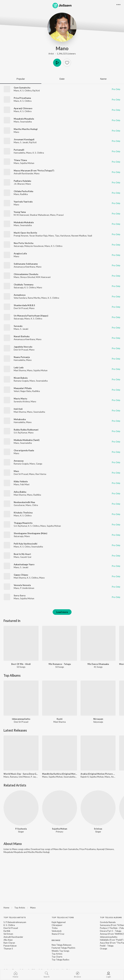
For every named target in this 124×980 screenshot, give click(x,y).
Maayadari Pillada (23, 388)
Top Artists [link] (57, 954)
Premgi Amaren (21, 236)
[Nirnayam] (98, 698)
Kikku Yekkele (21, 481)
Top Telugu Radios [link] (60, 960)
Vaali (90, 236)
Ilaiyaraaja (19, 246)
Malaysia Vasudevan (34, 246)
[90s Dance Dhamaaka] (98, 643)
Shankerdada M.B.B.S (24, 305)
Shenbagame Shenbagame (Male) (30, 533)
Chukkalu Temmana (23, 285)
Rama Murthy (34, 298)
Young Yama (20, 212)
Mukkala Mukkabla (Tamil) (27, 440)
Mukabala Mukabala (24, 222)
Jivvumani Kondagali (24, 139)
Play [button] (57, 63)
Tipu (57, 236)
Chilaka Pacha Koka (23, 191)
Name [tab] (103, 79)
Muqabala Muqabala (24, 119)
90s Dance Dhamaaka (98, 664)
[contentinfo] (62, 940)
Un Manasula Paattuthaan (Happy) (31, 316)
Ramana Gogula (21, 381)
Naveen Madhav (79, 236)
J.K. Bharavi (19, 184)
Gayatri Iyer (26, 557)
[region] (62, 907)
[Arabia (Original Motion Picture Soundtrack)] (98, 753)
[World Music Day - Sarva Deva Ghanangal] (21, 753)
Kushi (60, 719)
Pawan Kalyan (10, 946)
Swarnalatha (26, 122)
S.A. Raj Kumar (20, 433)
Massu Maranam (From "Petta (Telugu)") (34, 171)
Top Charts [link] (57, 957)
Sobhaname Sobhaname (26, 264)
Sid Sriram (8, 934)
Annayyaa (19, 461)
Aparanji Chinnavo (23, 108)
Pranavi (60, 215)
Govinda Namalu (108, 922)
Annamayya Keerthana (24, 267)
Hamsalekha (19, 153)
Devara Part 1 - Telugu (111, 931)
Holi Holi (18, 409)
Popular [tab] (21, 79)
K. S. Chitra (25, 547)
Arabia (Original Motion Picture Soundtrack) (98, 774)
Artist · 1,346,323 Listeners (62, 54)
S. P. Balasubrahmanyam (15, 922)
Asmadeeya (20, 295)
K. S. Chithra (26, 91)
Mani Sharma (20, 370)
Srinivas (98, 829)
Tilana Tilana (20, 160)
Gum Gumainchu (22, 88)
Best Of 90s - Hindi (21, 664)
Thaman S (8, 949)
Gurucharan (19, 505)
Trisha (55, 928)
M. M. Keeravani (21, 215)
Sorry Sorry (20, 596)
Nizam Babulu (21, 378)
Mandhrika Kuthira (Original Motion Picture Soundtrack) (60, 774)
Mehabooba (20, 419)
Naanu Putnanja (22, 357)
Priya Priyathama (22, 98)
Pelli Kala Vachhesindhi (26, 544)
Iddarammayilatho (21, 719)
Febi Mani (25, 484)
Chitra (35, 505)
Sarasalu (18, 326)
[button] (67, 63)
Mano (62, 48)
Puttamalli (19, 150)
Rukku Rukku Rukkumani (26, 430)
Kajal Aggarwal (59, 922)
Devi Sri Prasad (21, 308)
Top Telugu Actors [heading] (63, 917)
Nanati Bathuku (22, 336)
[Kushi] (60, 698)
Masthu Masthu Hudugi (26, 129)
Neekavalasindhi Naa (24, 502)
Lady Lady (19, 367)
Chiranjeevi (57, 925)
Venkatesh (57, 931)
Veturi (17, 391)
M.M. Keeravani (43, 277)
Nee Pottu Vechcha (23, 243)
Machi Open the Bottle (25, 233)
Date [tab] (62, 79)
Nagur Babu (26, 391)
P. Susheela (21, 829)
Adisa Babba (20, 492)
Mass (16, 471)
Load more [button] (62, 612)
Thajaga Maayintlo (23, 523)
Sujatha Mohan (27, 163)
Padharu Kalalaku (22, 181)
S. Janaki (24, 142)
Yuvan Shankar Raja (38, 236)
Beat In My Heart (22, 554)
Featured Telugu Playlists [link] (63, 948)
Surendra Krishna (22, 401)
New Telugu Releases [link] (62, 945)
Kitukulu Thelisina (23, 513)
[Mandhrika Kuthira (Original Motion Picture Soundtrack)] (60, 753)
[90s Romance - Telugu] (60, 643)
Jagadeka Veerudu (23, 347)
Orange (103, 949)
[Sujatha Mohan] (60, 808)
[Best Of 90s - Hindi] (21, 643)
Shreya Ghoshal (28, 277)
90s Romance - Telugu (60, 664)
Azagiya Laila (20, 253)
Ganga (39, 464)
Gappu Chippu (21, 575)
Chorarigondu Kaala (24, 450)
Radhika (24, 194)
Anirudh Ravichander (23, 173)
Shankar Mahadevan (39, 215)
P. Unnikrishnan (27, 588)
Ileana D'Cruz (58, 934)
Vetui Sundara (20, 298)
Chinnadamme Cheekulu (26, 274)
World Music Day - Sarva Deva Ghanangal (21, 774)
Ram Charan (9, 943)
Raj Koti (36, 91)
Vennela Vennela (22, 585)
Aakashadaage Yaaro (24, 564)
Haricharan (65, 236)
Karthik (7, 931)
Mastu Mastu (20, 399)
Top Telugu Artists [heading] (15, 917)
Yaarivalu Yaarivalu (23, 202)
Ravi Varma (41, 474)
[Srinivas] (98, 808)
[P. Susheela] (21, 808)
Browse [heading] (56, 940)
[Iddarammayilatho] (21, 698)
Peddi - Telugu (107, 946)
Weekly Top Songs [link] (60, 951)
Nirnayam (98, 719)
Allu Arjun (8, 940)
